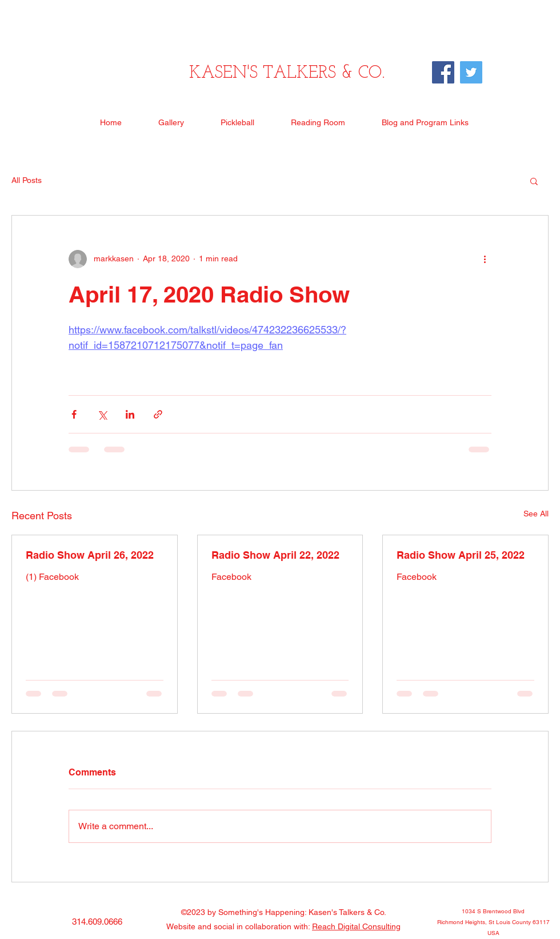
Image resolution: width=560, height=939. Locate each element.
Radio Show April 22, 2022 (275, 555)
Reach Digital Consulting (356, 926)
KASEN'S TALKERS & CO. (287, 73)
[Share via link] (158, 414)
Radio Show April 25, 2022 (461, 555)
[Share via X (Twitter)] (102, 414)
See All (536, 514)
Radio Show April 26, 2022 (90, 555)
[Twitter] (471, 72)
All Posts (27, 180)
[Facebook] (443, 72)
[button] (534, 181)
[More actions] (485, 259)
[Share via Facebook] (74, 414)
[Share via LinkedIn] (130, 414)
